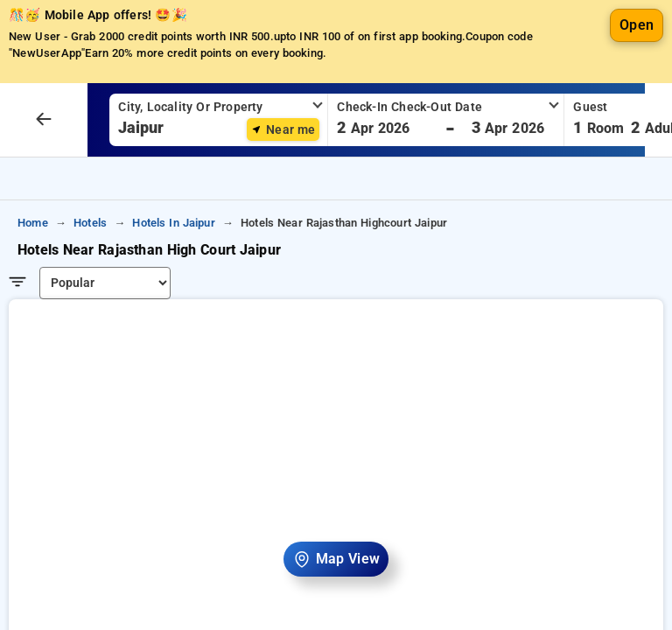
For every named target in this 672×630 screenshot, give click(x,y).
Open (637, 78)
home (33, 276)
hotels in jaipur (173, 276)
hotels (90, 276)
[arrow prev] (44, 173)
